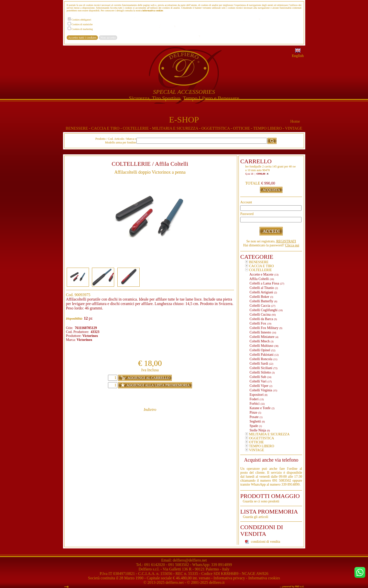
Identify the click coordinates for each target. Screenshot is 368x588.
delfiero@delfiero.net (189, 560)
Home (295, 121)
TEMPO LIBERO (269, 128)
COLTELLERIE (138, 128)
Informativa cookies (264, 578)
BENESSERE (78, 128)
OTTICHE (243, 128)
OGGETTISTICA (217, 128)
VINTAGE (294, 128)
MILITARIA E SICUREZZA (177, 128)
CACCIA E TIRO (107, 128)
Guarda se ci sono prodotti (261, 501)
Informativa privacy (229, 578)
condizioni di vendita (265, 542)
